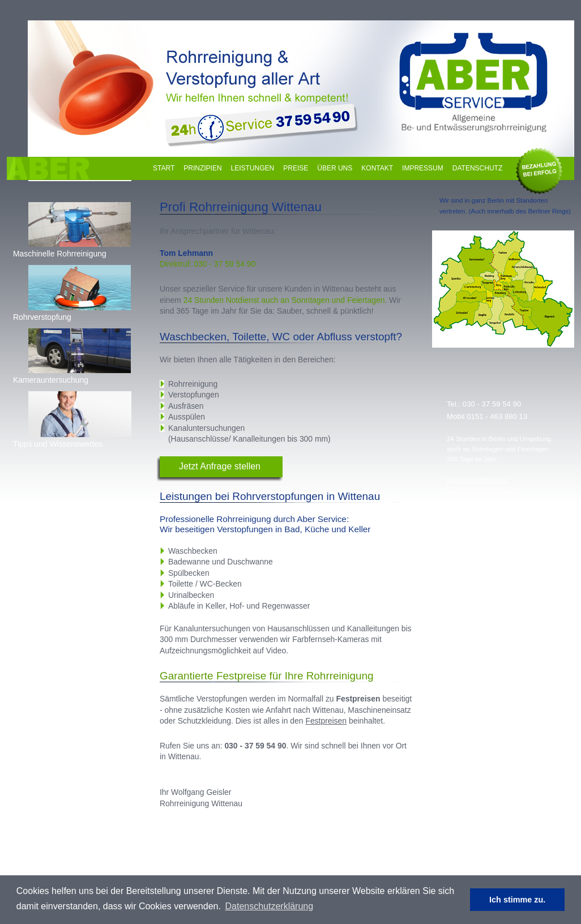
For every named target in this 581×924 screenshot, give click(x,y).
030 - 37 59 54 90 (492, 404)
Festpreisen (326, 721)
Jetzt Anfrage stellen (220, 466)
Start (164, 168)
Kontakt (377, 168)
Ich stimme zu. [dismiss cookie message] (517, 900)
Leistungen (253, 168)
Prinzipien (202, 168)
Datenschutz (477, 168)
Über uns (335, 168)
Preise (296, 168)
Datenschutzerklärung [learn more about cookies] (270, 906)
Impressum (423, 168)
